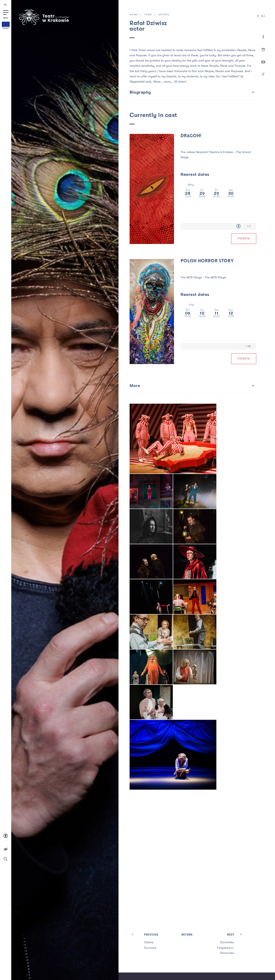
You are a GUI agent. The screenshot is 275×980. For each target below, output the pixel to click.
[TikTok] (263, 75)
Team (148, 15)
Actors (164, 15)
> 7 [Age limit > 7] (249, 226)
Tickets (244, 239)
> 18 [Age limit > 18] (248, 346)
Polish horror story (207, 261)
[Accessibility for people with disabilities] (238, 226)
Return (187, 935)
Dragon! (191, 136)
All (260, 16)
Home (134, 15)
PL (6, 5)
